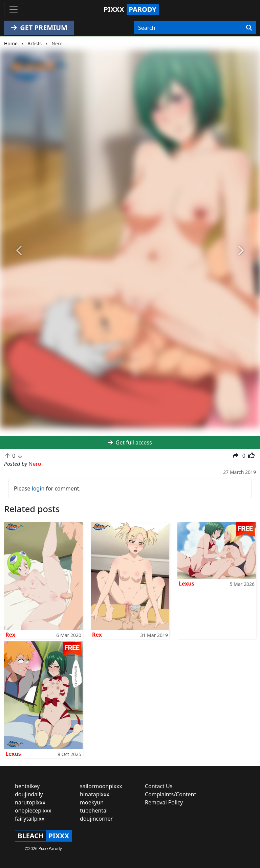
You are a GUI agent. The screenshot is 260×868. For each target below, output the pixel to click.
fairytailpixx (30, 819)
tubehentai (94, 810)
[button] (19, 251)
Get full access (130, 442)
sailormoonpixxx (101, 786)
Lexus (187, 584)
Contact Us (159, 786)
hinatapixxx (95, 794)
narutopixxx (30, 802)
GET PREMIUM (39, 28)
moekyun (92, 802)
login (38, 488)
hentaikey (27, 786)
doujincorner (96, 819)
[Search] (249, 28)
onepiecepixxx (33, 810)
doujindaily (29, 794)
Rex (10, 635)
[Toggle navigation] (14, 9)
